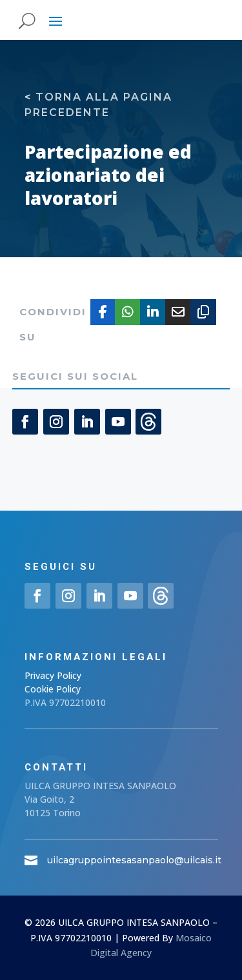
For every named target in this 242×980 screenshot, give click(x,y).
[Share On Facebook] (103, 312)
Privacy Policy (53, 675)
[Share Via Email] (178, 312)
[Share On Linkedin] (153, 312)
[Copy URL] (203, 312)
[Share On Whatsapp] (128, 312)
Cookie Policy (53, 689)
